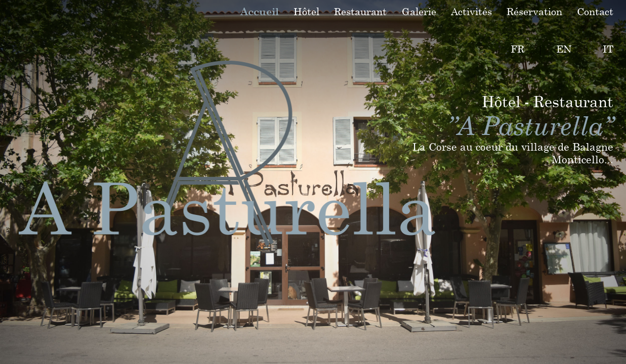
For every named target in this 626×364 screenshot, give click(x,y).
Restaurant (360, 11)
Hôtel (306, 11)
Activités (471, 11)
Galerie (419, 11)
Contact (595, 11)
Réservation (534, 11)
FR (517, 49)
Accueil (260, 11)
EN (564, 49)
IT (608, 49)
